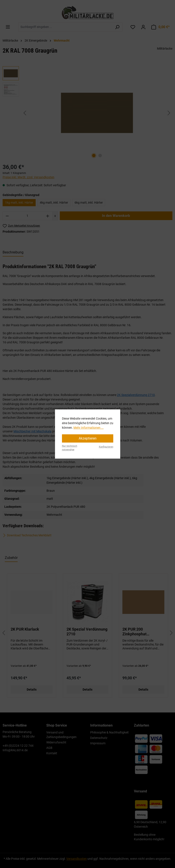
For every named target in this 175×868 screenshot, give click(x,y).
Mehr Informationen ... (89, 428)
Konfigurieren (106, 447)
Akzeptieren (88, 438)
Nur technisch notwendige (70, 448)
